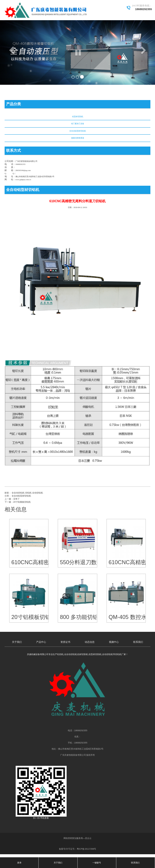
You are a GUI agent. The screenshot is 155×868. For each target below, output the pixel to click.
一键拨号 (97, 863)
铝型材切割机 (78, 117)
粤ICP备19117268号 (87, 849)
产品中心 (41, 642)
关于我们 (17, 642)
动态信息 (90, 642)
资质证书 (65, 642)
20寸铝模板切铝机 (22, 502)
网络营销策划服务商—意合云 (77, 838)
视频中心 (114, 642)
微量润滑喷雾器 (78, 138)
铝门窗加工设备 (78, 124)
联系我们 (138, 642)
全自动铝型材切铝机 (78, 131)
